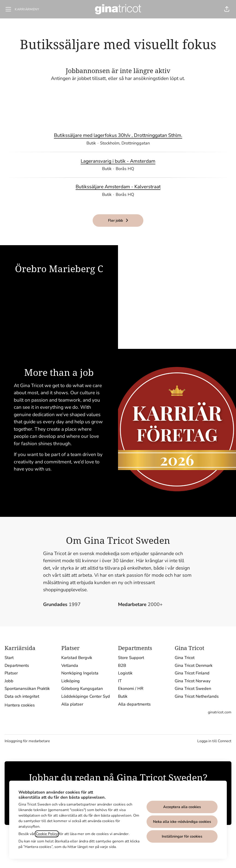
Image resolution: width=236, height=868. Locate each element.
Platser (11, 673)
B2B (122, 665)
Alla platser (72, 704)
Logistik (125, 673)
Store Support (131, 658)
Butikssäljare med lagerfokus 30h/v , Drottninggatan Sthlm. (118, 135)
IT (120, 681)
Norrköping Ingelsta (80, 673)
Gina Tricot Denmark (194, 665)
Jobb (9, 681)
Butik (123, 696)
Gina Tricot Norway (193, 681)
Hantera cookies (20, 705)
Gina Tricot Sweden (193, 689)
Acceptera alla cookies (182, 807)
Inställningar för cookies (182, 836)
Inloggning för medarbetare (27, 741)
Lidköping (71, 681)
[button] (227, 9)
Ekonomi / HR (131, 689)
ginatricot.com (220, 712)
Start (9, 658)
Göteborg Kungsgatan (82, 689)
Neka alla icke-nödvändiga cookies (182, 822)
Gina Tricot (185, 658)
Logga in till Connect (214, 741)
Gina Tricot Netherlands (197, 696)
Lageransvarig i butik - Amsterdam (118, 161)
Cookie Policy (47, 834)
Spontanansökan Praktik (27, 689)
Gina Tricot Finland (192, 673)
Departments (17, 665)
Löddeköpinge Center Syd (86, 696)
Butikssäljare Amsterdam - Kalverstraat (118, 187)
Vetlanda (70, 665)
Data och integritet (22, 696)
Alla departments (134, 704)
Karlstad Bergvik (77, 658)
